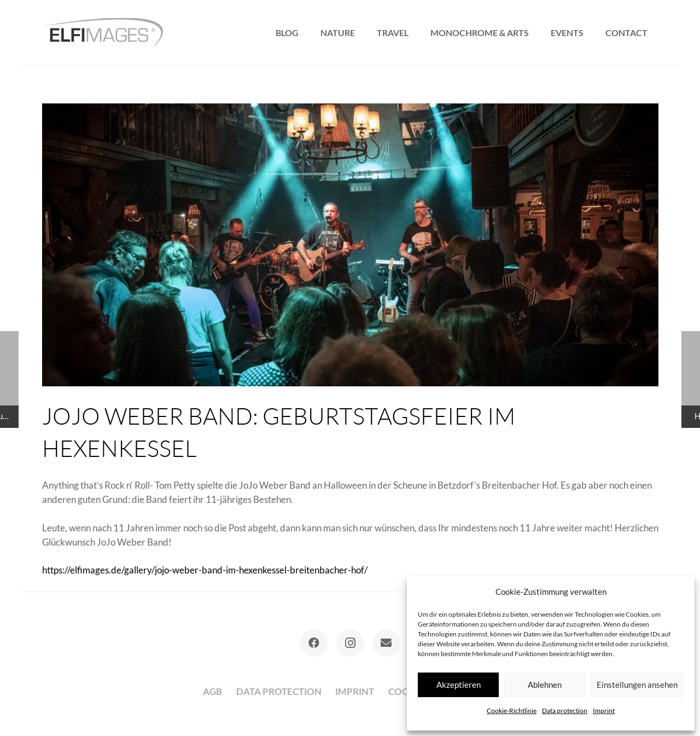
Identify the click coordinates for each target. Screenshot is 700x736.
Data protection (565, 711)
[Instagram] (350, 643)
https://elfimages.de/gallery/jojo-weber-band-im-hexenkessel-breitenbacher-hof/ (205, 570)
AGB (212, 691)
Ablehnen (545, 685)
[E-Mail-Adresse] (386, 643)
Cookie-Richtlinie (512, 711)
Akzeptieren (459, 685)
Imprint (604, 711)
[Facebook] (314, 643)
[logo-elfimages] (103, 33)
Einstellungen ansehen (637, 685)
